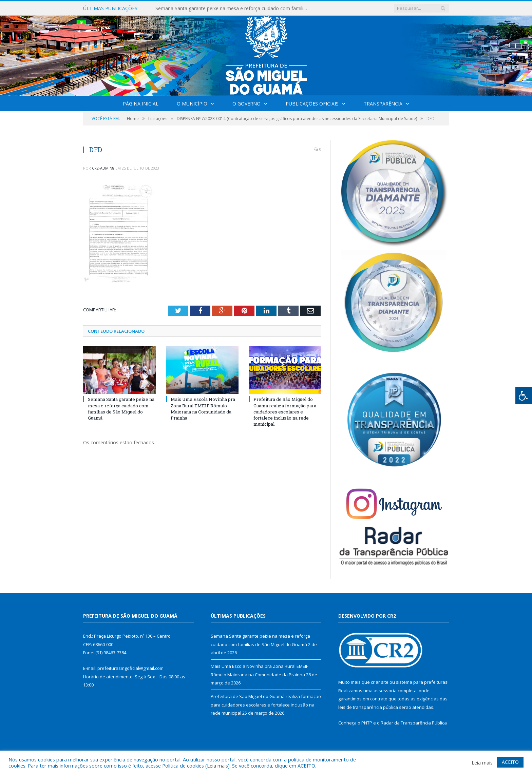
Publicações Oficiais (312, 104)
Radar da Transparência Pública (414, 723)
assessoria (385, 691)
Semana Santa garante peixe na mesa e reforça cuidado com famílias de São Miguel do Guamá (233, 8)
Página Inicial (141, 104)
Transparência (383, 104)
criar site (380, 682)
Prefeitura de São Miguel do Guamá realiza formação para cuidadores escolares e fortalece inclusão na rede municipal (285, 412)
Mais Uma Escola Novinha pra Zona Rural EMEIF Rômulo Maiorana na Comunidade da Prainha (203, 409)
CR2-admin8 (103, 168)
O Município (192, 104)
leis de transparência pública (368, 707)
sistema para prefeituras (422, 682)
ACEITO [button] (510, 762)
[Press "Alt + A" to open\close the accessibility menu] (524, 396)
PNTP (367, 723)
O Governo (246, 104)
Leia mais (217, 766)
